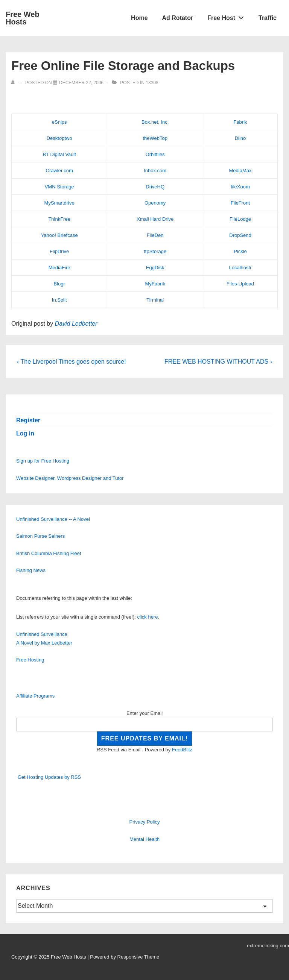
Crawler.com (59, 171)
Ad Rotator (178, 18)
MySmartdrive (59, 203)
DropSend (240, 235)
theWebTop (155, 138)
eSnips (59, 122)
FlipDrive (59, 251)
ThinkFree (59, 219)
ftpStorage (155, 251)
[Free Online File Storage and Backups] (81, 83)
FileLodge (240, 219)
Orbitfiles (155, 154)
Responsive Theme (138, 957)
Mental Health (144, 839)
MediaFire (59, 268)
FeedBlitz (182, 750)
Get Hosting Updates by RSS (49, 777)
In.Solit (59, 300)
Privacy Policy (145, 822)
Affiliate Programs (35, 696)
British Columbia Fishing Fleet (49, 553)
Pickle (240, 251)
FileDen (155, 235)
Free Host (228, 16)
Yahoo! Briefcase (59, 235)
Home (139, 18)
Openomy (155, 203)
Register (28, 420)
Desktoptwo (59, 138)
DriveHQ (155, 187)
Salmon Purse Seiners (40, 536)
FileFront (240, 203)
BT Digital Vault (59, 154)
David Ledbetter (76, 324)
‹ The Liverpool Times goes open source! (71, 362)
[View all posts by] (14, 83)
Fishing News (31, 570)
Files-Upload (240, 284)
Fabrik (240, 122)
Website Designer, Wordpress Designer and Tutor (70, 478)
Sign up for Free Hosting (43, 461)
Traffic (268, 18)
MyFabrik (155, 284)
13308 (152, 83)
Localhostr (240, 268)
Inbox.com (155, 171)
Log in (25, 433)
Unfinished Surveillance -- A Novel (53, 519)
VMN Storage (59, 187)
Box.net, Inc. (155, 122)
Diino (240, 138)
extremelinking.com (268, 946)
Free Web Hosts (23, 18)
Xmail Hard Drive (155, 219)
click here (148, 617)
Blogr (59, 284)
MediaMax (240, 171)
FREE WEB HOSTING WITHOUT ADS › (218, 362)
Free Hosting (30, 660)
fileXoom (240, 187)
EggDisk (155, 268)
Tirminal (155, 300)
